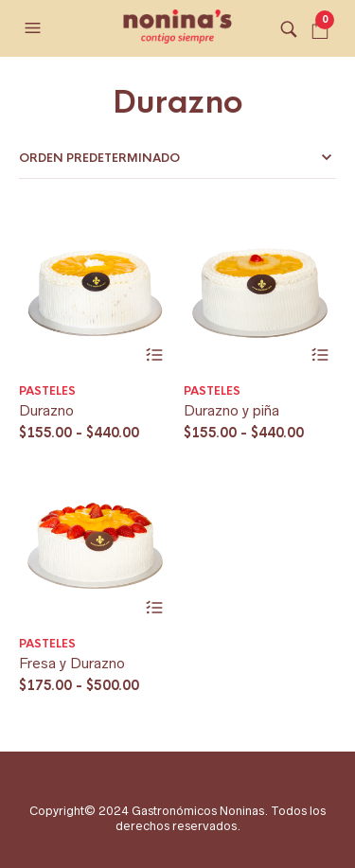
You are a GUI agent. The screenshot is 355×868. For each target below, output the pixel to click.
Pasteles (47, 391)
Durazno (46, 410)
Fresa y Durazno (72, 663)
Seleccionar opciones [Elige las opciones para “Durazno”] (155, 355)
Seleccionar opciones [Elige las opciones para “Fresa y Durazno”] (155, 608)
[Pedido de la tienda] (177, 158)
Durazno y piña (231, 410)
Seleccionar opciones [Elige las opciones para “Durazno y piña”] (319, 355)
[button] (35, 28)
